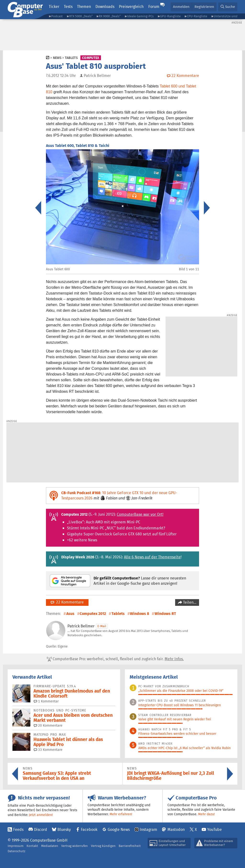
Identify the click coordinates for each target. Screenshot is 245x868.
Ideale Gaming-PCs (140, 16)
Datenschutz (17, 851)
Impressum (16, 846)
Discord (41, 830)
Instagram (148, 830)
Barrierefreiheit (130, 846)
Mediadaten (50, 846)
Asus (70, 614)
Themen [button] (84, 7)
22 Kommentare (67, 602)
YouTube (214, 830)
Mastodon (176, 830)
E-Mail (102, 626)
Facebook (89, 830)
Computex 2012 (93, 614)
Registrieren (204, 7)
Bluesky (64, 830)
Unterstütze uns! (226, 16)
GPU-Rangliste (170, 16)
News (57, 58)
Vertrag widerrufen (75, 846)
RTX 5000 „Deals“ (81, 16)
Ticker (54, 7)
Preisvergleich (131, 7)
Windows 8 (139, 614)
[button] (228, 7)
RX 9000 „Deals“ (110, 16)
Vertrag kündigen (103, 846)
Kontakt (32, 846)
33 (48, 750)
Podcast (57, 16)
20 (48, 725)
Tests (68, 7)
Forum (154, 7)
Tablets (71, 58)
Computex (91, 58)
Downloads (105, 7)
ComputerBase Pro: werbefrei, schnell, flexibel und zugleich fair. (115, 659)
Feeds (18, 830)
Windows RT (165, 614)
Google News (119, 830)
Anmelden (181, 7)
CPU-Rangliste (197, 16)
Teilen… (189, 602)
